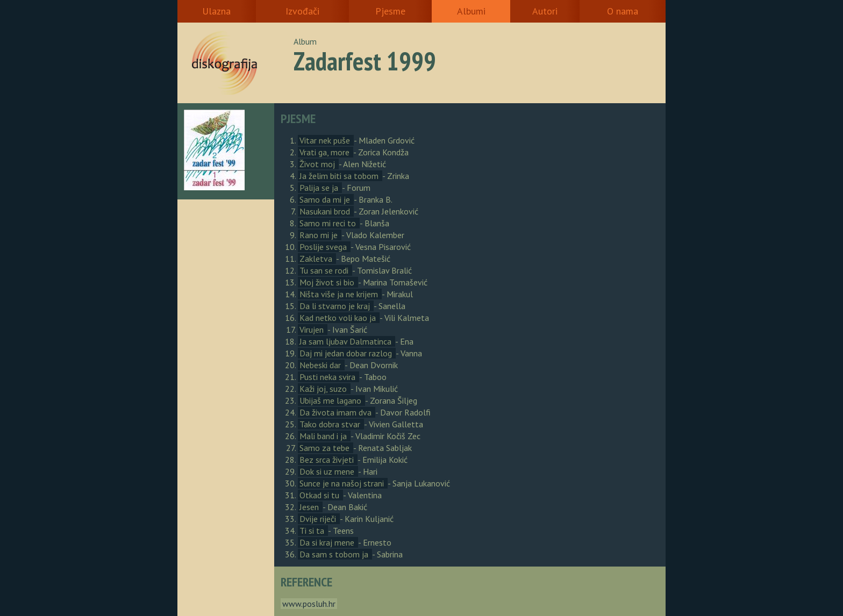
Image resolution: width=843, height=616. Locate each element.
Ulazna (216, 11)
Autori (545, 11)
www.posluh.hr (309, 604)
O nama (623, 11)
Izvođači (302, 11)
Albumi (471, 11)
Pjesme (390, 11)
